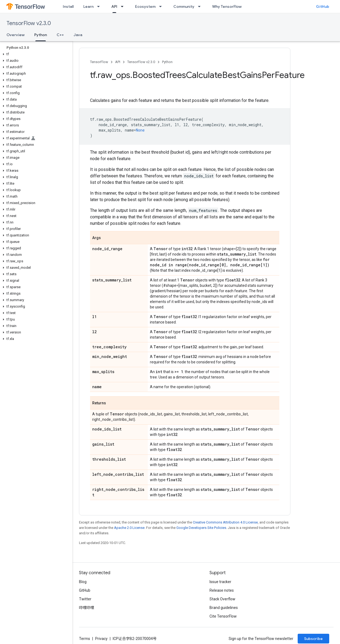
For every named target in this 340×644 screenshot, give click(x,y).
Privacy (101, 639)
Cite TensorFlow (223, 616)
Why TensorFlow (227, 6)
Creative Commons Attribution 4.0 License (225, 522)
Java (78, 35)
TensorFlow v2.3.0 (29, 23)
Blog (83, 582)
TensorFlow (99, 62)
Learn (88, 6)
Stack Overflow (222, 599)
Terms (85, 639)
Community (184, 6)
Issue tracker (220, 582)
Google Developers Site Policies (201, 528)
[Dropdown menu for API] (124, 6)
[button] (35, 54)
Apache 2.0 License (129, 528)
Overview (16, 35)
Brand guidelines (224, 608)
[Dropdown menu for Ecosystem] (162, 6)
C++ (60, 35)
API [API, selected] (114, 6)
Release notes (222, 590)
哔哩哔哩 (87, 608)
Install (68, 6)
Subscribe (313, 639)
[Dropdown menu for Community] (201, 6)
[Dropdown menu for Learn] (100, 6)
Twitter (85, 599)
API (118, 62)
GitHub (323, 6)
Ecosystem (145, 6)
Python (167, 62)
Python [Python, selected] (41, 35)
